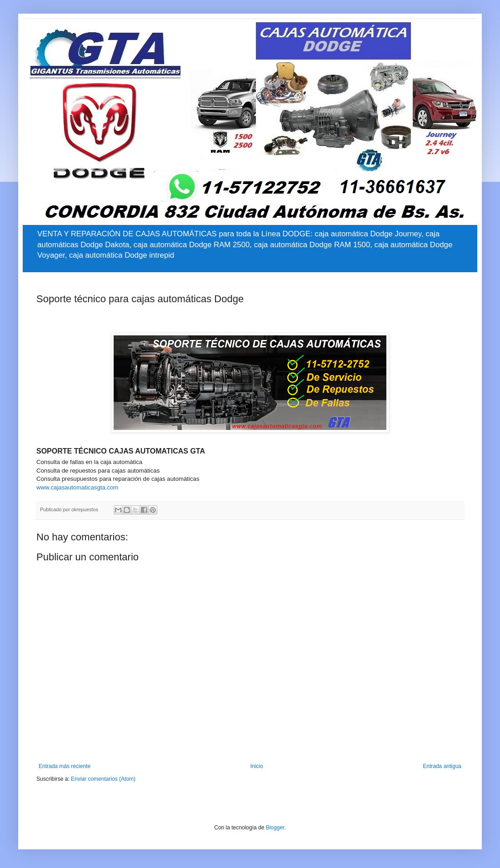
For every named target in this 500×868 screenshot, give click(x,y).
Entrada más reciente (65, 766)
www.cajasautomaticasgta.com (77, 487)
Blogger (275, 828)
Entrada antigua (442, 766)
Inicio (257, 766)
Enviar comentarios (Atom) (103, 779)
